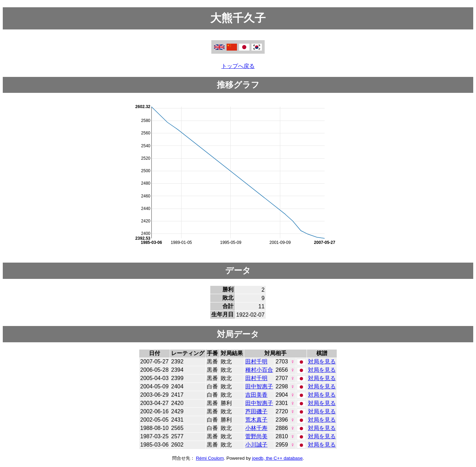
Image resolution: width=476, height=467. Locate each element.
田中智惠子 (259, 386)
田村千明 (256, 362)
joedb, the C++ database (277, 458)
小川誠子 (256, 445)
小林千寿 (256, 428)
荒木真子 (256, 420)
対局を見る (322, 362)
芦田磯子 (256, 411)
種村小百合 (259, 370)
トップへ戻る (238, 66)
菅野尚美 (256, 436)
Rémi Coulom (210, 458)
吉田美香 (256, 395)
